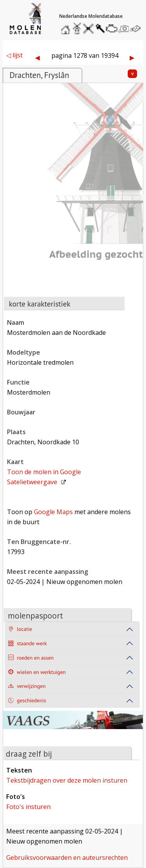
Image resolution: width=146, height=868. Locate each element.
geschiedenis (27, 701)
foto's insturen (28, 807)
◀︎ (37, 57)
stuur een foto (124, 29)
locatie (20, 629)
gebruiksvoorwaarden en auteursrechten (67, 858)
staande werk (27, 644)
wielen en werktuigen (37, 672)
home (67, 27)
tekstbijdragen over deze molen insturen (67, 780)
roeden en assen (31, 658)
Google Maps (53, 512)
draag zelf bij (29, 754)
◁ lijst (14, 55)
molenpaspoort (35, 616)
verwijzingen (27, 686)
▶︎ (132, 57)
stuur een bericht (137, 29)
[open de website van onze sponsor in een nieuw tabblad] (73, 725)
